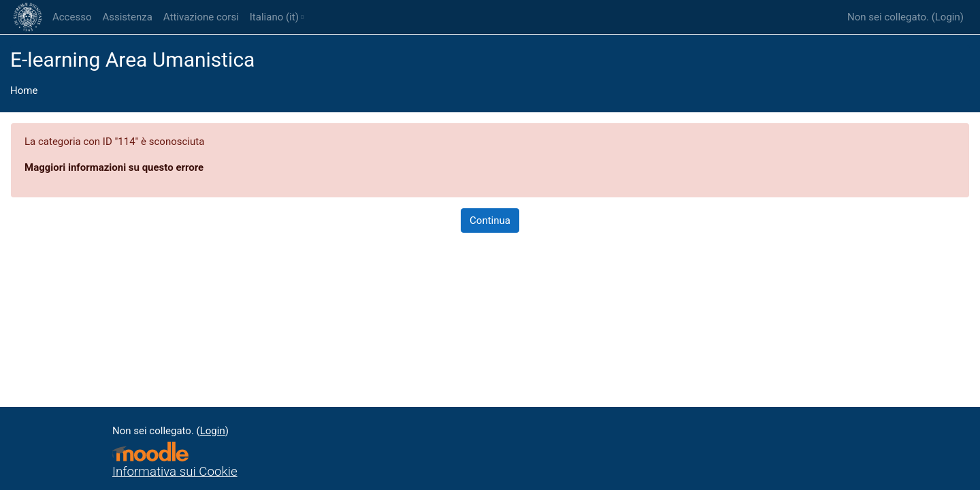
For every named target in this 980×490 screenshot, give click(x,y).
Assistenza (127, 17)
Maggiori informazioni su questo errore (114, 167)
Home (24, 91)
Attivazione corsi (201, 17)
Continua (490, 220)
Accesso (72, 17)
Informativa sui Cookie (175, 472)
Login (948, 17)
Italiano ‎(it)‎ (274, 17)
